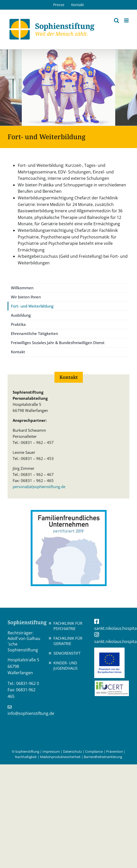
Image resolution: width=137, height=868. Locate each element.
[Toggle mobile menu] (127, 20)
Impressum (51, 751)
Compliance (94, 751)
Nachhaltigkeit (26, 757)
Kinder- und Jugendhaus (65, 665)
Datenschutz (73, 751)
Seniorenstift (67, 653)
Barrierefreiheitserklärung (103, 757)
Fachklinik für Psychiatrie (68, 626)
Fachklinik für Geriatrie (68, 641)
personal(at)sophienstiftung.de (39, 487)
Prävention (114, 751)
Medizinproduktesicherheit (60, 757)
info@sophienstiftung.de (31, 713)
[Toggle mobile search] (116, 20)
